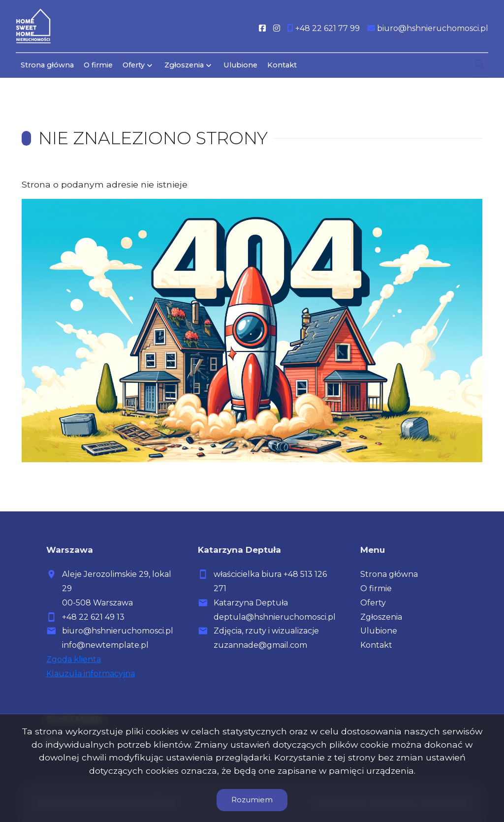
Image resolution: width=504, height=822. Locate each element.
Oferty (134, 65)
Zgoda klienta (74, 659)
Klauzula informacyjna (91, 674)
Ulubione (240, 65)
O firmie (98, 65)
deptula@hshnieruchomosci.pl (275, 617)
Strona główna (47, 65)
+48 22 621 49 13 (93, 617)
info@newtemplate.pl (105, 645)
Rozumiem (252, 800)
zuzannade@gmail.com (260, 645)
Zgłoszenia (184, 65)
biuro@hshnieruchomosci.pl (118, 631)
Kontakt (282, 65)
